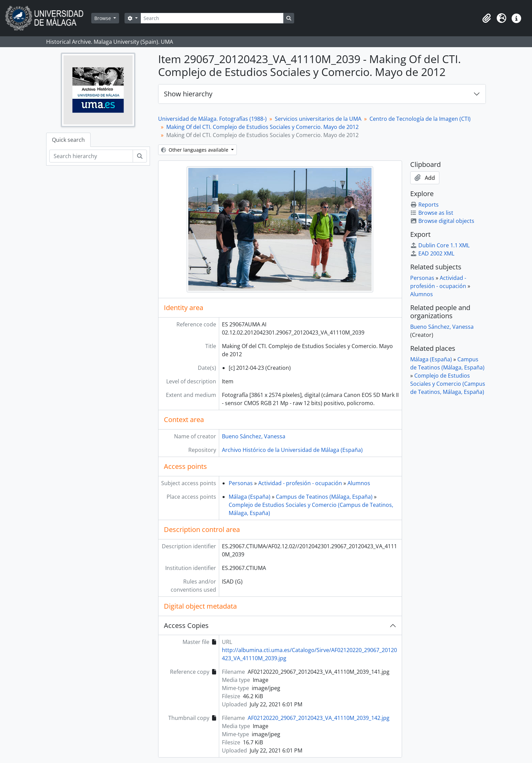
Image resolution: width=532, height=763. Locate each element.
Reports (424, 205)
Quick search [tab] (68, 140)
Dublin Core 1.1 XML (440, 245)
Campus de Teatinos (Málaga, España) (324, 497)
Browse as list (432, 213)
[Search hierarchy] (91, 156)
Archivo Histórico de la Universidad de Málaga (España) (292, 450)
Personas (241, 483)
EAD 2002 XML (432, 253)
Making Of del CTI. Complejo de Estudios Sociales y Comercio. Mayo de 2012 (262, 127)
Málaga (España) (250, 497)
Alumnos (359, 483)
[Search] (212, 18)
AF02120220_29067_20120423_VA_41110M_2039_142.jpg (319, 718)
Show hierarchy (188, 94)
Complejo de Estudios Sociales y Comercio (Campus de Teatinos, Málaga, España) (448, 384)
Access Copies (186, 625)
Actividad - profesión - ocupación (300, 483)
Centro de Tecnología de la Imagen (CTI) (420, 119)
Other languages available (195, 150)
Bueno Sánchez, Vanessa (254, 436)
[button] (487, 18)
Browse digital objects (442, 221)
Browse (103, 18)
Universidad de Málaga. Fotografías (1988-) (212, 119)
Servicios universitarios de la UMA (318, 119)
